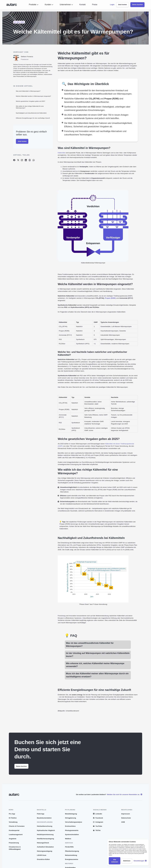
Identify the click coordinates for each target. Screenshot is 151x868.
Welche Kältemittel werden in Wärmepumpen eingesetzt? (33, 96)
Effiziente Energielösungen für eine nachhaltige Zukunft (33, 118)
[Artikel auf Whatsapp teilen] (34, 160)
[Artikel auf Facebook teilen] (14, 160)
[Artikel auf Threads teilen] (30, 160)
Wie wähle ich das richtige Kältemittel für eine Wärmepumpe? (30, 107)
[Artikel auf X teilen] (18, 160)
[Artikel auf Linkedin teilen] (26, 160)
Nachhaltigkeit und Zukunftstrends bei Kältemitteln (31, 113)
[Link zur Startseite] (12, 5)
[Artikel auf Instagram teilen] (22, 160)
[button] (34, 5)
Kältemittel (61, 153)
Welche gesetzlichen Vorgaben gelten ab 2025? (31, 101)
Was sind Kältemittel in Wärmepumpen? (28, 91)
